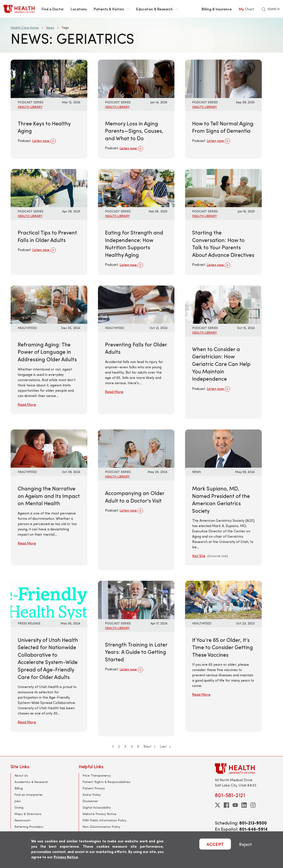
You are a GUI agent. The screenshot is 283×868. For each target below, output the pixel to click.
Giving (19, 807)
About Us (21, 775)
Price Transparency (97, 775)
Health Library (30, 107)
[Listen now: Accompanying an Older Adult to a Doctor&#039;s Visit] (136, 448)
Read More (27, 404)
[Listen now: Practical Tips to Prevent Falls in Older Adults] (49, 187)
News (50, 27)
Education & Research (157, 9)
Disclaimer (90, 801)
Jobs (18, 801)
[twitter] (218, 805)
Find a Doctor (53, 9)
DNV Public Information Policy (104, 820)
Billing (19, 788)
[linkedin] (244, 805)
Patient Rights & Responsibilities (106, 782)
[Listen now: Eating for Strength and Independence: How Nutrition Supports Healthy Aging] (136, 187)
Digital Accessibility (97, 807)
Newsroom (22, 820)
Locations (79, 9)
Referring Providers (29, 827)
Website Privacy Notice (99, 814)
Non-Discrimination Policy (101, 827)
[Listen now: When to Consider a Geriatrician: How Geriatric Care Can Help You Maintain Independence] (223, 304)
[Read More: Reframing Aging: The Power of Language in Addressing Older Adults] (49, 304)
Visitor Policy (92, 795)
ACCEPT (215, 844)
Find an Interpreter (29, 795)
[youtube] (235, 805)
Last (165, 746)
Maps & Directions (28, 814)
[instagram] (253, 805)
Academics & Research (31, 782)
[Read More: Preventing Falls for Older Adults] (136, 304)
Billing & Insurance (217, 9)
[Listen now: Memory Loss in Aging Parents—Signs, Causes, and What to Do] (136, 78)
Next (149, 746)
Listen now (44, 141)
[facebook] (226, 805)
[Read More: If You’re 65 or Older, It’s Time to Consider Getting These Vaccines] (223, 599)
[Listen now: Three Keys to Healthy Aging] (49, 78)
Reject (245, 844)
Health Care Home (25, 27)
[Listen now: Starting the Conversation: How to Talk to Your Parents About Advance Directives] (223, 187)
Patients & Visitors (111, 9)
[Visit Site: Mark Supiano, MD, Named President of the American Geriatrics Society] (223, 448)
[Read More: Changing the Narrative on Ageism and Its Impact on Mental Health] (49, 448)
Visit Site (199, 556)
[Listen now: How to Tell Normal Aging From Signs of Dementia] (223, 78)
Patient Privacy (94, 788)
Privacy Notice (66, 857)
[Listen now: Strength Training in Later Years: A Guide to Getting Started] (136, 599)
